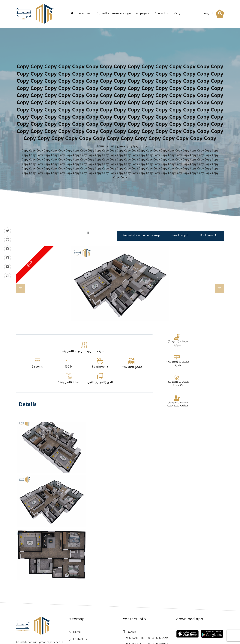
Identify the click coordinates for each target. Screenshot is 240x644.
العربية (209, 14)
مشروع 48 (118, 148)
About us (85, 14)
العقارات (101, 14)
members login (121, 14)
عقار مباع (137, 148)
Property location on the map (142, 239)
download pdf (180, 239)
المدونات (180, 14)
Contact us (162, 14)
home (101, 148)
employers (143, 14)
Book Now (209, 238)
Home (77, 581)
